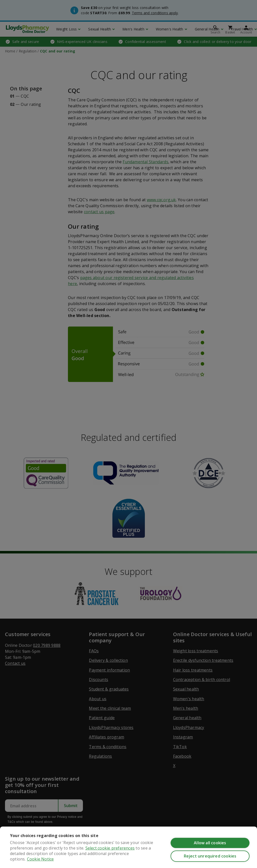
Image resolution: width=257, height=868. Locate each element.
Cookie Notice (40, 859)
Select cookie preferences (110, 848)
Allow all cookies (210, 843)
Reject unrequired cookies (210, 856)
